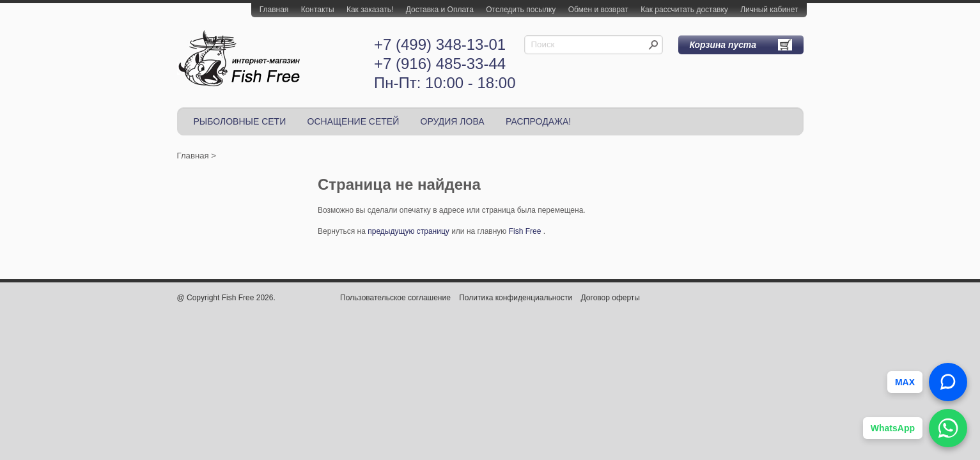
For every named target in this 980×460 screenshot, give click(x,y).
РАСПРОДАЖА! (538, 121)
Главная (274, 10)
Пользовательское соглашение (395, 298)
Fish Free (525, 231)
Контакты (318, 10)
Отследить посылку (521, 10)
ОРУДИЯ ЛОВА (453, 121)
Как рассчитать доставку (684, 10)
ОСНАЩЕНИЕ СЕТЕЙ (354, 121)
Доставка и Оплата (440, 10)
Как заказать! (370, 10)
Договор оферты (611, 298)
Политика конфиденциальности (516, 298)
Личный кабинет (769, 10)
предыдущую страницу (408, 231)
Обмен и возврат (598, 10)
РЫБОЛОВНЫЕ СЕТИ (240, 121)
